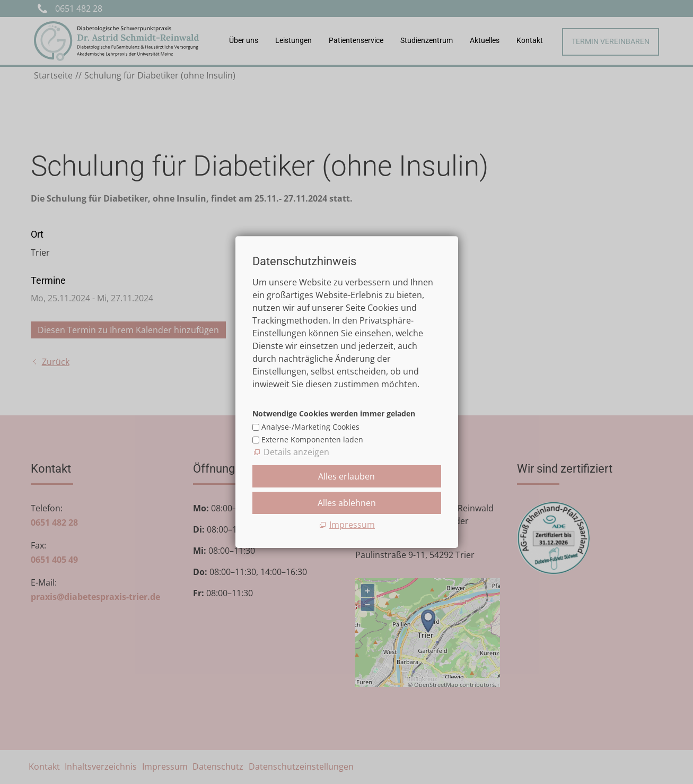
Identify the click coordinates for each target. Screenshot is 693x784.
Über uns (244, 41)
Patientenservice (356, 41)
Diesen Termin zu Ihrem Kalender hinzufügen (128, 330)
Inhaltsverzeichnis (101, 766)
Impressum (165, 766)
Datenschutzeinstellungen (301, 766)
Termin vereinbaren (611, 42)
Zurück (56, 362)
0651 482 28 (79, 8)
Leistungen (293, 41)
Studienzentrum (427, 41)
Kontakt (530, 41)
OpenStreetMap (436, 685)
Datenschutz (218, 766)
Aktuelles (485, 41)
